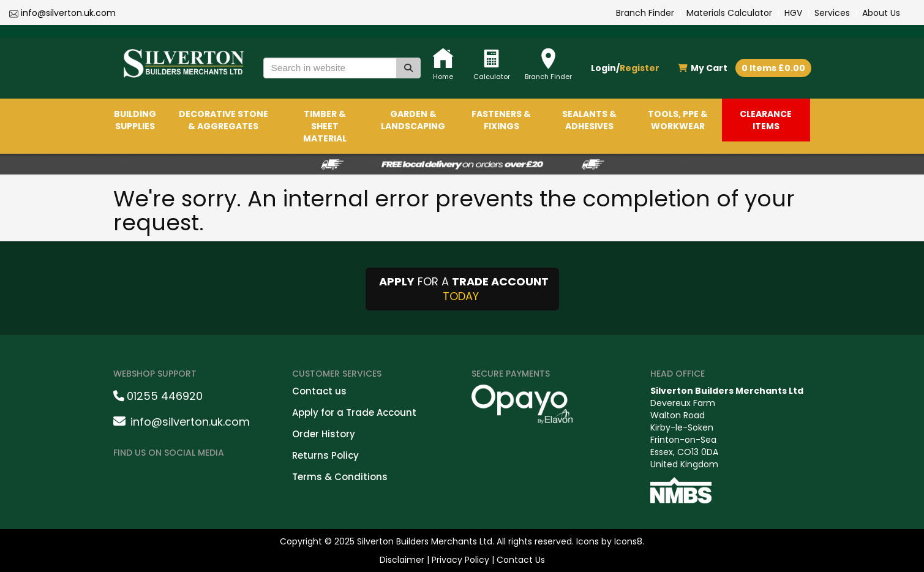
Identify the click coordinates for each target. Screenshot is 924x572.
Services (832, 13)
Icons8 (628, 541)
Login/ (625, 68)
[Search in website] (330, 68)
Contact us (319, 391)
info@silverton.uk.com (68, 13)
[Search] (408, 68)
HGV (793, 13)
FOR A (462, 289)
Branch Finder (645, 13)
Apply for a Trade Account (354, 412)
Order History (324, 434)
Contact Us (521, 560)
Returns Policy (325, 455)
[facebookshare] (128, 478)
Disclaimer (402, 560)
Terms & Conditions (340, 477)
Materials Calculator (729, 13)
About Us (881, 13)
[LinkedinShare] (192, 478)
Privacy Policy (460, 560)
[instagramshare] (160, 478)
